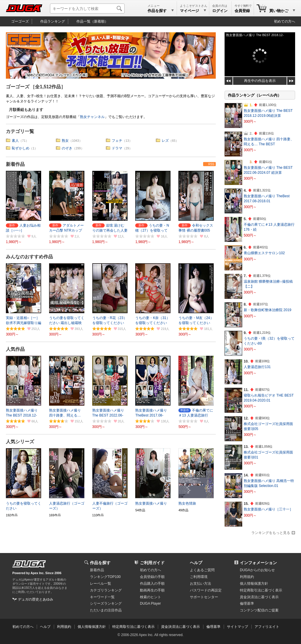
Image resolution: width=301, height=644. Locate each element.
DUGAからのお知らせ (257, 570)
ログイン (220, 11)
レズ (165, 141)
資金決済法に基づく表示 (180, 627)
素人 (15, 141)
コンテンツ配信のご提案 (259, 610)
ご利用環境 (199, 577)
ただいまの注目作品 (106, 610)
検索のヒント (150, 597)
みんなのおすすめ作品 (29, 257)
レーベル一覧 (101, 584)
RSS (211, 164)
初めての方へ (285, 21)
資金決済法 (259, 597)
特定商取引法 (261, 590)
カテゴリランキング (106, 590)
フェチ (117, 141)
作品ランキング (53, 21)
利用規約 (247, 577)
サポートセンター (204, 597)
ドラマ (117, 148)
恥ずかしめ (21, 148)
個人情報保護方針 (254, 584)
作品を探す (100, 563)
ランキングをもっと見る (271, 533)
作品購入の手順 (152, 584)
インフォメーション (258, 563)
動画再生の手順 (152, 590)
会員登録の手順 (152, 577)
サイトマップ (238, 627)
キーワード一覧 (102, 597)
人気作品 (15, 349)
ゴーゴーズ (20, 21)
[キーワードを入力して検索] (87, 9)
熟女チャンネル (92, 117)
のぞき (67, 148)
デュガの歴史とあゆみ (36, 599)
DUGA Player (150, 603)
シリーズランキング (106, 603)
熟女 (65, 141)
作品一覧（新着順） (92, 21)
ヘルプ (196, 563)
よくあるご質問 (202, 570)
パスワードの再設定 (206, 590)
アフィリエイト (267, 627)
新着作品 (15, 164)
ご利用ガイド (152, 563)
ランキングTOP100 (105, 577)
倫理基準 (247, 603)
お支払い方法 (200, 584)
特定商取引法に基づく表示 (133, 627)
